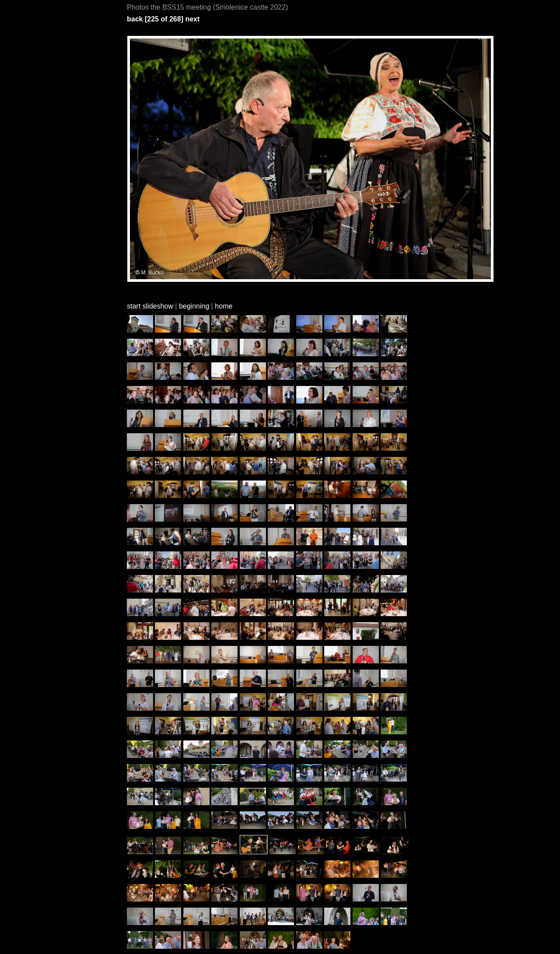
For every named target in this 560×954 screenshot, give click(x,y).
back (135, 19)
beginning (194, 306)
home (224, 306)
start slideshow (150, 306)
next (192, 19)
